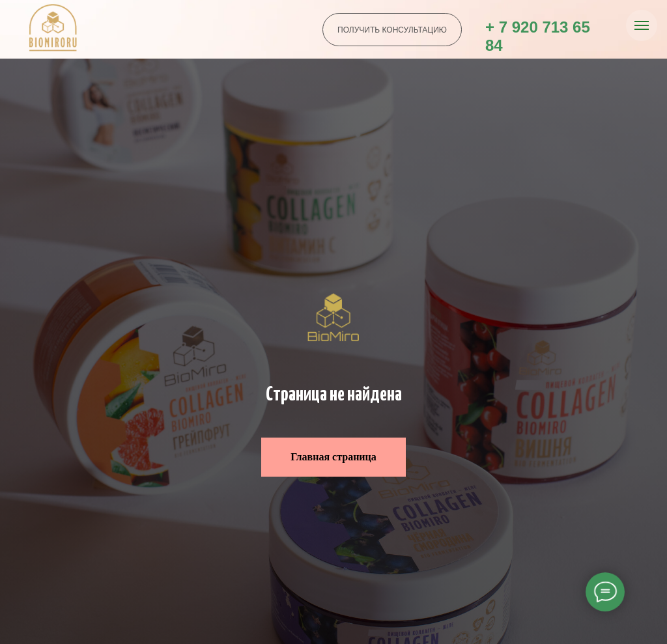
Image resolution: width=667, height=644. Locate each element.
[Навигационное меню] (642, 25)
